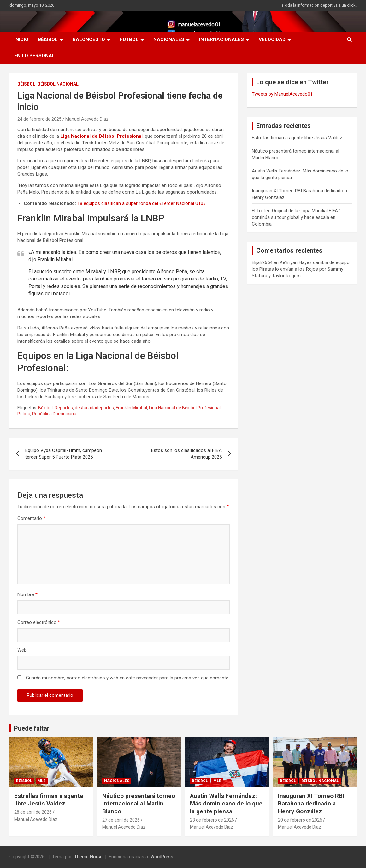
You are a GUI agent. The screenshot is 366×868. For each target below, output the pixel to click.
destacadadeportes (94, 408)
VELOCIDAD (272, 39)
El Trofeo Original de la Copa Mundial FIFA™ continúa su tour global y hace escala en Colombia (296, 217)
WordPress (162, 857)
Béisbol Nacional (58, 84)
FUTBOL (129, 39)
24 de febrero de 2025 (39, 119)
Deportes (64, 408)
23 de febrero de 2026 (212, 820)
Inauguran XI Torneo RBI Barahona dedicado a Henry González (311, 804)
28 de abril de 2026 (33, 812)
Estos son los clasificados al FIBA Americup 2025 (186, 454)
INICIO (21, 39)
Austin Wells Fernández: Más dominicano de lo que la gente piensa (226, 804)
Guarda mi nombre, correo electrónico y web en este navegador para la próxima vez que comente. (128, 678)
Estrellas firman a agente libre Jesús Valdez (297, 138)
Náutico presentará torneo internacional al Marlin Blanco (139, 804)
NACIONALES (169, 39)
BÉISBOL (48, 39)
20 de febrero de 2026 (300, 820)
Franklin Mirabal (131, 408)
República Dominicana (54, 414)
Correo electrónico (39, 622)
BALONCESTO (89, 39)
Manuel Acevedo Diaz (87, 119)
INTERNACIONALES (221, 39)
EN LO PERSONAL (35, 56)
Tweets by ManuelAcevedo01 (282, 94)
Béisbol (45, 408)
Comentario (31, 518)
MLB (42, 781)
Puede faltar (32, 728)
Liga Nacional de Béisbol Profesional (101, 136)
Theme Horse (88, 857)
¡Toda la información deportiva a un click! (319, 5)
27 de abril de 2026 (121, 820)
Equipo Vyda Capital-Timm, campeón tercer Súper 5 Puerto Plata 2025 (64, 454)
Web (22, 650)
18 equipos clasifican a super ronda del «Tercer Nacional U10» (141, 203)
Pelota (24, 414)
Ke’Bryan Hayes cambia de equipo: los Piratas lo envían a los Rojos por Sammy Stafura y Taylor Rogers (301, 269)
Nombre (27, 594)
